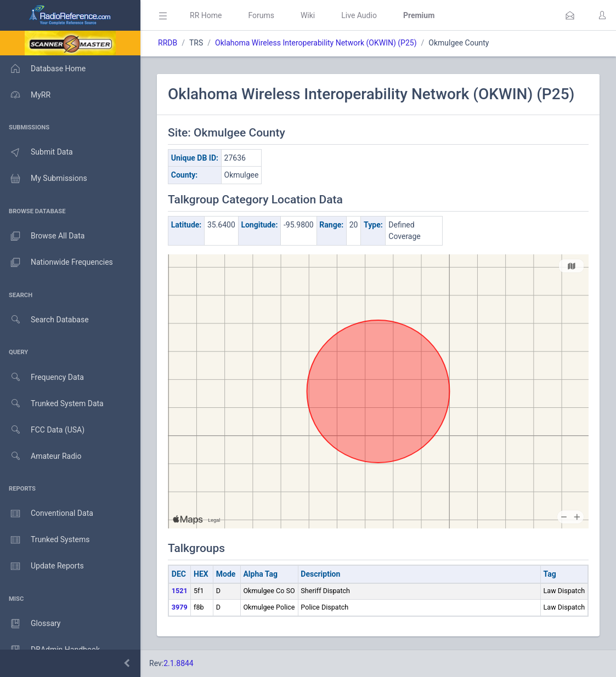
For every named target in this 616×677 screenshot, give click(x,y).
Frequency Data (42, 377)
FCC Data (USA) (42, 430)
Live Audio (359, 15)
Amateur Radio (41, 456)
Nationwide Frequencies (56, 263)
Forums (261, 15)
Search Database (44, 320)
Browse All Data (42, 236)
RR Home (206, 15)
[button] (570, 15)
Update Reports (42, 566)
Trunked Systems (45, 540)
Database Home (43, 69)
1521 (180, 591)
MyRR (25, 95)
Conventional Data (47, 514)
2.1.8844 (179, 663)
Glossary (30, 624)
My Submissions (44, 179)
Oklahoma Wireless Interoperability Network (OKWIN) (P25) (316, 43)
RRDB (168, 43)
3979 (180, 607)
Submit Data (36, 152)
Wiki (308, 15)
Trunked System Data (52, 404)
